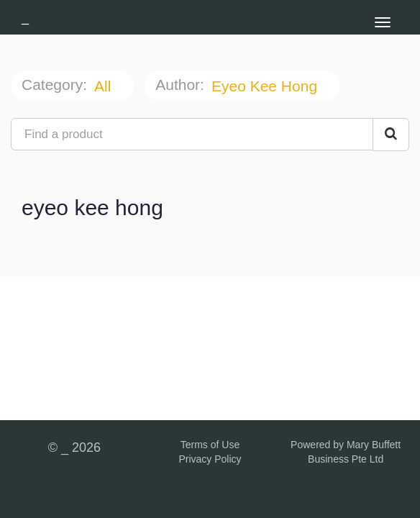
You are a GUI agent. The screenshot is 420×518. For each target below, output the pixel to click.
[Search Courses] (391, 135)
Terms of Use (210, 445)
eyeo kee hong (266, 86)
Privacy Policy (210, 459)
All (105, 86)
